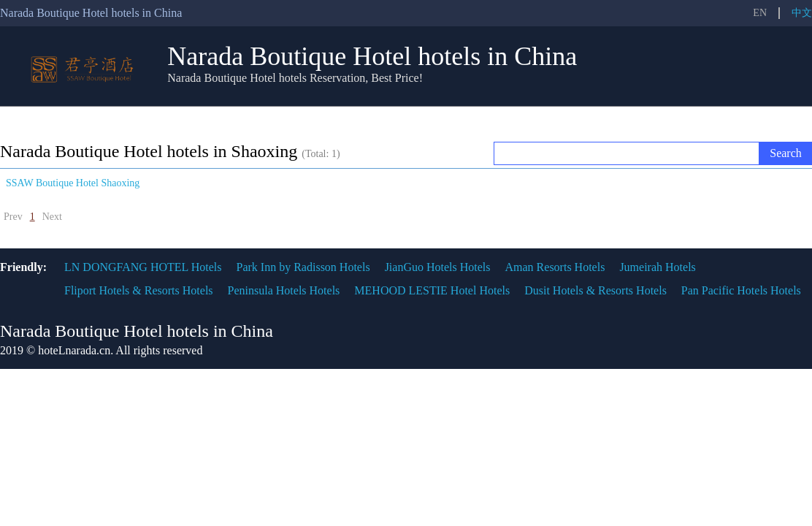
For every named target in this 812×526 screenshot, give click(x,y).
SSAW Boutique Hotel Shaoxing (73, 183)
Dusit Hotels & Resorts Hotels (595, 290)
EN (760, 13)
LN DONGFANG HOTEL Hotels (143, 267)
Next (52, 217)
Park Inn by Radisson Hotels (303, 267)
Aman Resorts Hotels (555, 267)
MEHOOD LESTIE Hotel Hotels (432, 290)
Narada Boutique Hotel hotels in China (372, 56)
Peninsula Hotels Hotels (284, 290)
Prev (13, 217)
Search (786, 153)
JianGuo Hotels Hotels (438, 267)
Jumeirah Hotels (657, 267)
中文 (802, 13)
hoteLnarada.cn (74, 350)
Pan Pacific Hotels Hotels (741, 290)
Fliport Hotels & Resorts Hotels (139, 290)
